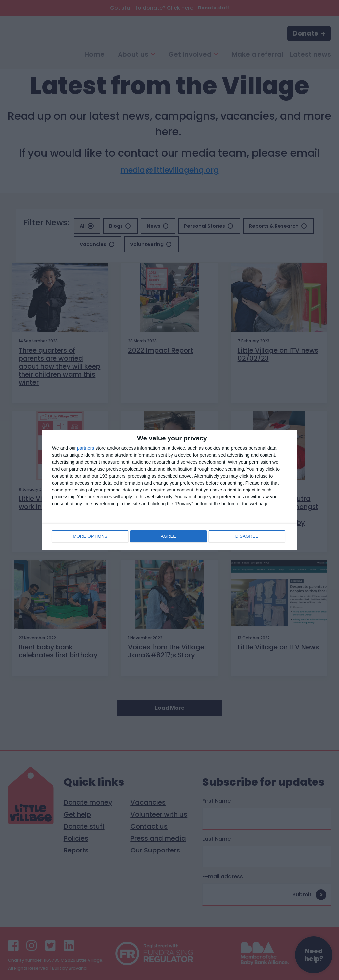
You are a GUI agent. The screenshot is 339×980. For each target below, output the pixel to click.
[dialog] (169, 490)
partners (86, 448)
